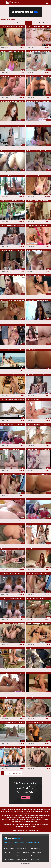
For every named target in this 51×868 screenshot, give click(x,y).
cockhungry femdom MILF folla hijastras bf (13, 673)
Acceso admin (25, 863)
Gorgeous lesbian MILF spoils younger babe (12, 101)
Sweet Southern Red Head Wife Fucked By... (12, 76)
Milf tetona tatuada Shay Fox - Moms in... (12, 325)
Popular (28, 23)
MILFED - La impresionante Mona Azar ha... (38, 474)
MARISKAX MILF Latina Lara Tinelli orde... (13, 225)
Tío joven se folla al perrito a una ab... (37, 499)
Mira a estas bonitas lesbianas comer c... (13, 400)
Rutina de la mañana (33, 400)
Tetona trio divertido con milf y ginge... (12, 250)
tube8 (48, 222)
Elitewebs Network (9, 848)
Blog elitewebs (36, 860)
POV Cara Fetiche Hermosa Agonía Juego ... (37, 425)
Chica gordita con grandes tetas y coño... (11, 499)
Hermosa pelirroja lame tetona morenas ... (13, 176)
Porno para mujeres (10, 856)
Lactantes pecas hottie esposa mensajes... (10, 375)
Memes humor (22, 848)
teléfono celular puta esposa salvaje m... (38, 623)
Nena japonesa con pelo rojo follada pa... (12, 27)
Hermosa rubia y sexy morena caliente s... (12, 350)
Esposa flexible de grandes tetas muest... (11, 549)
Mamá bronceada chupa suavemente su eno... (13, 275)
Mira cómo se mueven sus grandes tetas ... (13, 723)
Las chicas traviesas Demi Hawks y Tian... (37, 524)
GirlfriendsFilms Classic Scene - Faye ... (38, 151)
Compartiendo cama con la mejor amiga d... (38, 549)
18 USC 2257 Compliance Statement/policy (25, 830)
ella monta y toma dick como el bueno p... (12, 648)
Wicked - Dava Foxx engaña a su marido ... (38, 698)
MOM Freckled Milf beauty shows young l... (38, 51)
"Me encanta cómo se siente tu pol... (12, 598)
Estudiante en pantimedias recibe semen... (36, 275)
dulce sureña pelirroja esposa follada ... (38, 449)
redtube (22, 371)
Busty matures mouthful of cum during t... (38, 101)
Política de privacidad (33, 842)
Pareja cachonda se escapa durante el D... (12, 524)
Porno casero (22, 856)
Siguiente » (17, 773)
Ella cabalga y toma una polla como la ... (13, 698)
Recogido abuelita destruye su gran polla (12, 425)
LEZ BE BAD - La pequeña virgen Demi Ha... (38, 27)
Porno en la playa (9, 860)
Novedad (37, 23)
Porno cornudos (22, 860)
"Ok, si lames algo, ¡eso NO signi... (11, 573)
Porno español (36, 856)
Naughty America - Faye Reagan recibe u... (38, 226)
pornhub (47, 47)
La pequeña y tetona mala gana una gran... (37, 723)
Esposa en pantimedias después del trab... (12, 151)
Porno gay (7, 852)
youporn (22, 47)
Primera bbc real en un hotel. (35, 673)
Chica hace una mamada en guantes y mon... (38, 300)
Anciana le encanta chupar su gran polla (37, 250)
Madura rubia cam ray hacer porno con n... (38, 201)
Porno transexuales (23, 852)
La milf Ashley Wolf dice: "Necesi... (11, 449)
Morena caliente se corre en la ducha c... (13, 623)
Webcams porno (36, 852)
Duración (46, 23)
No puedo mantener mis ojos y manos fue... (12, 126)
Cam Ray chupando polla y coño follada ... (13, 300)
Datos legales (8, 842)
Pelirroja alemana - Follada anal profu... (38, 648)
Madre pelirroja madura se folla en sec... (13, 51)
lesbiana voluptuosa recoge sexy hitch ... (12, 201)
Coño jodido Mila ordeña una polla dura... (37, 325)
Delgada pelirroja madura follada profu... (36, 599)
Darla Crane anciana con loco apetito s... (13, 474)
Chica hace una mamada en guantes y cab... (38, 126)
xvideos (22, 72)
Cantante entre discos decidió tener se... (38, 76)
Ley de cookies (19, 842)
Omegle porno (36, 848)
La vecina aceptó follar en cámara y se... (38, 176)
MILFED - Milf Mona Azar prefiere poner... (38, 350)
